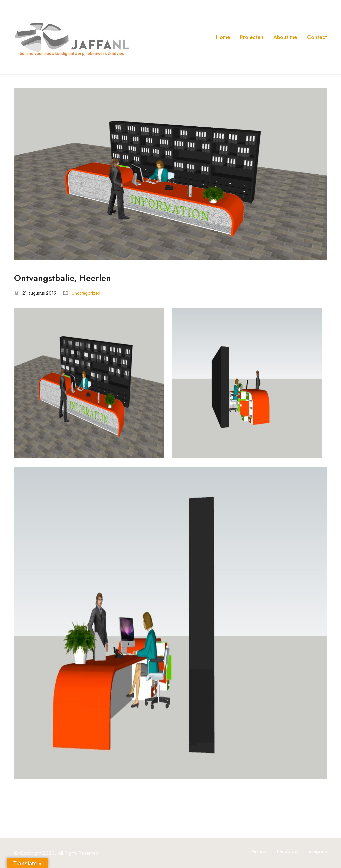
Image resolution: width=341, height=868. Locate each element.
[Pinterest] (260, 851)
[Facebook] (288, 851)
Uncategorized (86, 293)
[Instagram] (317, 851)
